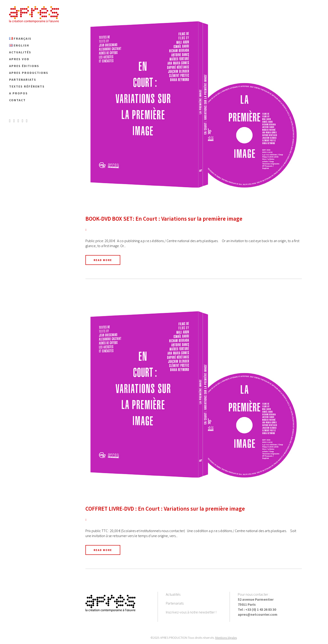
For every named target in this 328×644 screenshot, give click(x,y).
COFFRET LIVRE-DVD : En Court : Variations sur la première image (165, 509)
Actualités (173, 594)
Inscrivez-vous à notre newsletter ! (191, 612)
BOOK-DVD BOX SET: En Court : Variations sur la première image (164, 219)
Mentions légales (226, 638)
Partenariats (175, 603)
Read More (103, 260)
